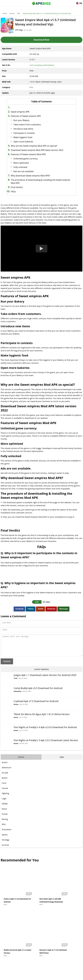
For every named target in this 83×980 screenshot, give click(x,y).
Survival (5, 849)
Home (5, 13)
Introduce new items (27, 129)
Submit (7, 665)
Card (4, 787)
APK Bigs (22, 30)
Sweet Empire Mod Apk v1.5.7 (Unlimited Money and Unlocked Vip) (47, 13)
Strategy (5, 844)
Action (16, 708)
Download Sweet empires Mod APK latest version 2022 (41, 150)
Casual (5, 792)
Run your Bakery (25, 120)
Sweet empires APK (24, 112)
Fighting (5, 797)
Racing (5, 823)
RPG (19, 13)
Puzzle (5, 818)
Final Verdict (21, 187)
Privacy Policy (51, 977)
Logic (4, 802)
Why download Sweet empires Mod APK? (34, 176)
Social (16, 721)
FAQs (17, 192)
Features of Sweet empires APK (30, 116)
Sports (5, 838)
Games (12, 13)
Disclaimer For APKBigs (35, 977)
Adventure (7, 771)
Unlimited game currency (30, 159)
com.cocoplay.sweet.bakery (42, 65)
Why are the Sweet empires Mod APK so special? (38, 146)
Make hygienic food (27, 137)
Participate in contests (28, 133)
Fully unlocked (24, 167)
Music (4, 813)
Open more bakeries (27, 142)
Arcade (5, 776)
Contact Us (63, 977)
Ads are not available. (28, 171)
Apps (62, 761)
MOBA (5, 807)
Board (5, 782)
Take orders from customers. (31, 125)
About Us (20, 977)
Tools (16, 682)
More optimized (25, 163)
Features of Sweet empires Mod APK (32, 154)
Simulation (18, 695)
